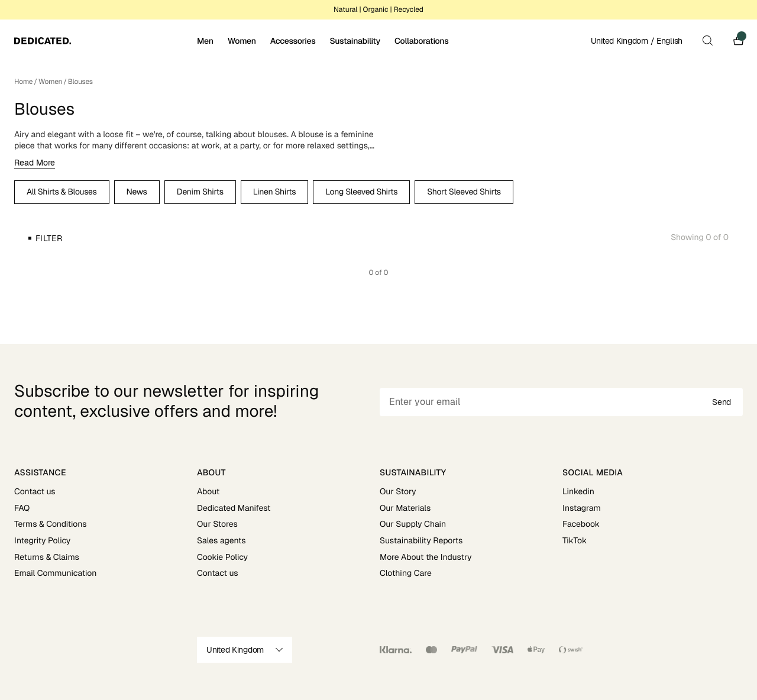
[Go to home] (104, 41)
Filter (49, 238)
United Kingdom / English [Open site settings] (637, 41)
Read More (35, 163)
